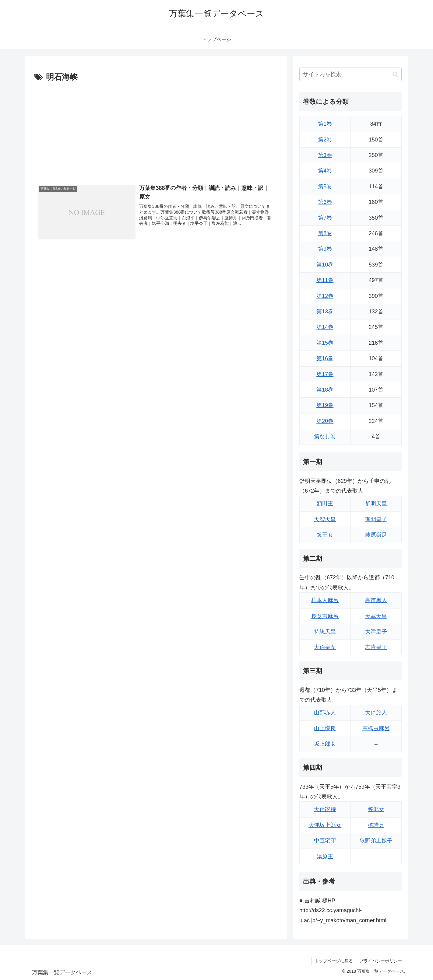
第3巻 (325, 155)
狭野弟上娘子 (376, 841)
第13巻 (325, 312)
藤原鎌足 (376, 535)
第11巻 (325, 280)
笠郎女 (376, 809)
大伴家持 (325, 809)
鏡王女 (325, 535)
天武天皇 (376, 616)
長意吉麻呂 (325, 616)
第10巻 (325, 265)
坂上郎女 (325, 744)
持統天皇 (325, 632)
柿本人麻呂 (325, 600)
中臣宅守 (325, 841)
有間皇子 (376, 519)
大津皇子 (376, 632)
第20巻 (325, 421)
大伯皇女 (325, 647)
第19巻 (325, 405)
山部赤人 (325, 713)
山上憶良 (325, 728)
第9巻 (325, 249)
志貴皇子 (376, 647)
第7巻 (325, 218)
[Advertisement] (156, 130)
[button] (395, 74)
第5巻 (325, 187)
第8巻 (325, 233)
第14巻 (325, 327)
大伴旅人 (376, 713)
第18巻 (325, 390)
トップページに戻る (334, 961)
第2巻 (325, 140)
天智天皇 (325, 519)
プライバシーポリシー (381, 961)
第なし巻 (325, 437)
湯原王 (325, 856)
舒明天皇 (376, 504)
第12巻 (325, 296)
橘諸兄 (376, 825)
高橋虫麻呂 (376, 728)
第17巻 (325, 374)
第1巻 (325, 124)
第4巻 (325, 171)
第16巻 (325, 358)
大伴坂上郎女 (325, 825)
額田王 (325, 504)
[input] (350, 74)
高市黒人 (376, 600)
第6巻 (325, 202)
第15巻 (325, 343)
